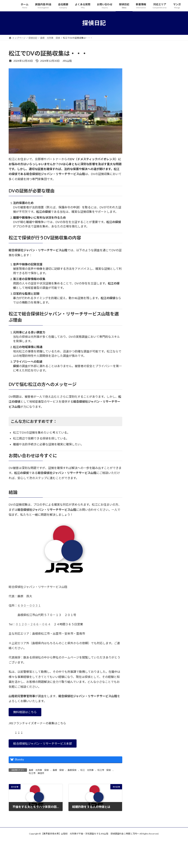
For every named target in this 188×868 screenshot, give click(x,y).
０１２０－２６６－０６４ (33, 624)
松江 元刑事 (87, 770)
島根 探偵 (58, 770)
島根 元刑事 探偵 (39, 770)
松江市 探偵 (104, 770)
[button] (25, 712)
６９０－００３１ (29, 605)
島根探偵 (72, 770)
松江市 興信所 (37, 773)
